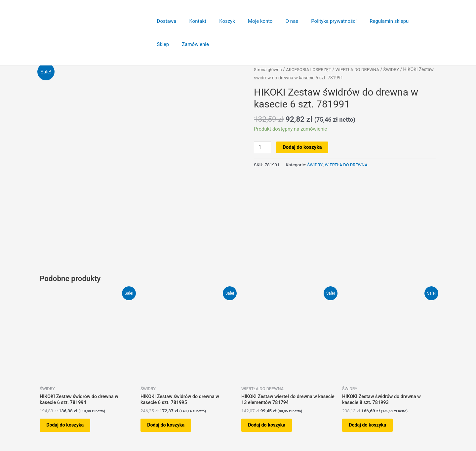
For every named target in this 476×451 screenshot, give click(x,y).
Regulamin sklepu (370, 21)
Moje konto (250, 21)
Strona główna (269, 69)
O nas (278, 21)
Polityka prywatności (317, 21)
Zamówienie (169, 44)
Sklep (405, 21)
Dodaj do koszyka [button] (69, 423)
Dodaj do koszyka (303, 147)
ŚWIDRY (397, 69)
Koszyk (219, 21)
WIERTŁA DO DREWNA (362, 69)
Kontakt (193, 21)
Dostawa (165, 21)
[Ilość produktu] (263, 147)
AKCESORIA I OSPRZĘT (311, 69)
